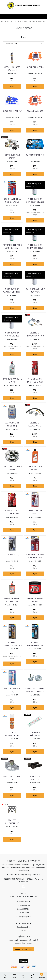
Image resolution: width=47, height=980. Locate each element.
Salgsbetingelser (24, 927)
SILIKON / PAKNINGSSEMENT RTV (35, 645)
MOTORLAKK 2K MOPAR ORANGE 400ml (12, 336)
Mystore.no (24, 882)
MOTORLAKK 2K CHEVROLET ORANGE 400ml (35, 202)
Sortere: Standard (11, 44)
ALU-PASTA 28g (12, 554)
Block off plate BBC (35, 111)
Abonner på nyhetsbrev (24, 949)
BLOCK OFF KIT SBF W (12, 111)
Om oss (24, 931)
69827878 (25, 913)
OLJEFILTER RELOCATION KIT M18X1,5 (35, 426)
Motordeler (32, 21)
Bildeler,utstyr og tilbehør (13, 21)
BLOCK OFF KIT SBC (35, 67)
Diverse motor (41, 21)
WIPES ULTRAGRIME (35, 155)
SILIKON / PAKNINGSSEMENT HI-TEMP (12, 645)
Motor (25, 21)
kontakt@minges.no (23, 917)
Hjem (3, 21)
